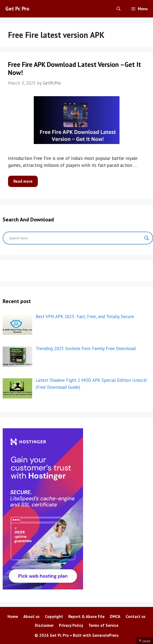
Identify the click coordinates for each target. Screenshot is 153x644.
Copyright (54, 616)
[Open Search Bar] (119, 9)
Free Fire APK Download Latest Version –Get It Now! (74, 69)
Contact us (136, 616)
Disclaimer (44, 625)
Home (13, 616)
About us (31, 616)
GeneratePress (105, 635)
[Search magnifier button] (147, 238)
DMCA (115, 616)
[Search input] (75, 238)
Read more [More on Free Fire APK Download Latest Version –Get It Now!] (23, 181)
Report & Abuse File (86, 616)
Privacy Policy (71, 625)
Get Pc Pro (17, 9)
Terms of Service (103, 625)
